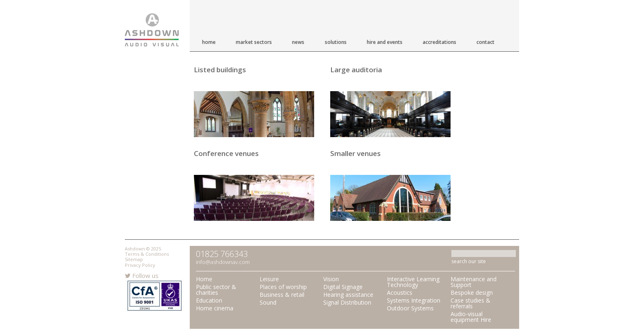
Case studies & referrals (470, 303)
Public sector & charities (216, 290)
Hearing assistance (348, 295)
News (298, 42)
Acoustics (400, 293)
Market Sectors (254, 42)
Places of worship (283, 287)
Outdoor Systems (410, 308)
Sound (268, 302)
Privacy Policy (140, 265)
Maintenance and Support (474, 282)
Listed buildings (220, 70)
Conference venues (226, 153)
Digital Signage (343, 287)
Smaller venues (355, 153)
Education (209, 300)
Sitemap (134, 259)
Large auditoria (356, 70)
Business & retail (282, 295)
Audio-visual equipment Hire (471, 317)
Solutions (336, 42)
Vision (331, 279)
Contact (485, 42)
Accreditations (439, 42)
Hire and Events (385, 42)
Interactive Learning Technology (413, 282)
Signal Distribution (347, 302)
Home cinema (215, 308)
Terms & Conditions (147, 254)
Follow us (142, 275)
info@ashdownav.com (223, 262)
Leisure (269, 279)
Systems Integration (414, 300)
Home (209, 42)
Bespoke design (472, 293)
